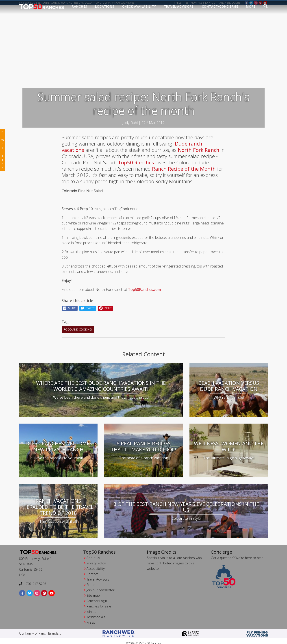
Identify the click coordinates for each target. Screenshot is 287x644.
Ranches (79, 10)
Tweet (88, 303)
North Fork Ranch (199, 144)
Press (178, 3)
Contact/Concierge (220, 10)
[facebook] (247, 3)
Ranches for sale (99, 601)
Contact (92, 568)
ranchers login (229, 3)
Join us (210, 3)
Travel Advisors (179, 10)
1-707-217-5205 (33, 578)
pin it (105, 303)
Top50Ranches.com (144, 284)
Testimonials (193, 3)
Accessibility (96, 563)
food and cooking (78, 324)
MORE (251, 10)
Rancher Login (97, 595)
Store (91, 579)
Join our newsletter (100, 584)
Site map (93, 590)
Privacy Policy (96, 558)
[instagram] (256, 3)
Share (70, 303)
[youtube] (265, 3)
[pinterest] (261, 3)
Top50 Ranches (136, 157)
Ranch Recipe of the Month (185, 163)
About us (93, 552)
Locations (105, 10)
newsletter (3, 150)
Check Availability (139, 10)
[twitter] (251, 3)
